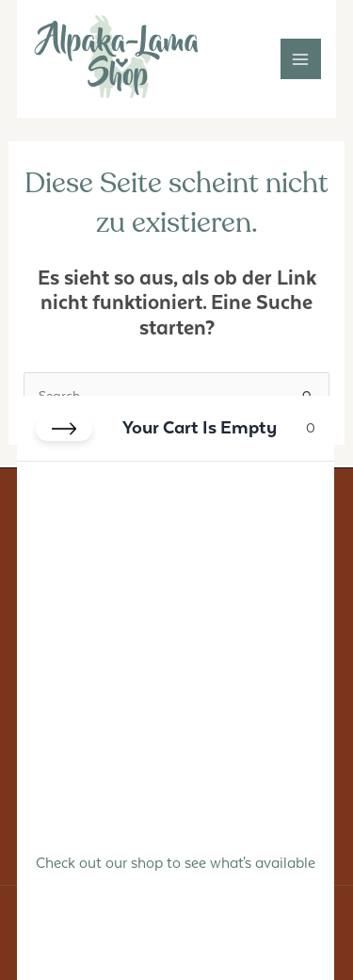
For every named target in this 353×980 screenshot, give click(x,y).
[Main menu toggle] (301, 59)
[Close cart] (64, 429)
